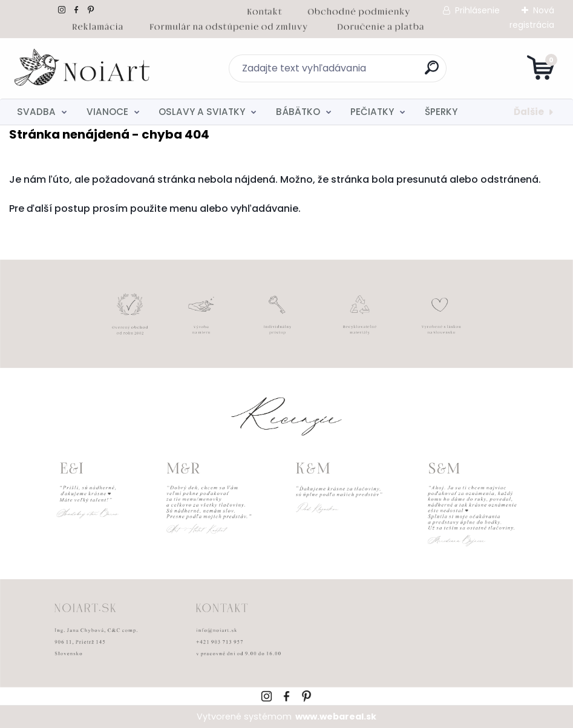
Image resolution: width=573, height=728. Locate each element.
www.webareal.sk (336, 717)
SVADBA (36, 112)
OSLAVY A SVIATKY (202, 112)
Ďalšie (529, 112)
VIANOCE (107, 112)
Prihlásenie (477, 10)
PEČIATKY (372, 112)
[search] (432, 72)
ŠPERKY (441, 112)
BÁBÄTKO (298, 112)
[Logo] (83, 68)
